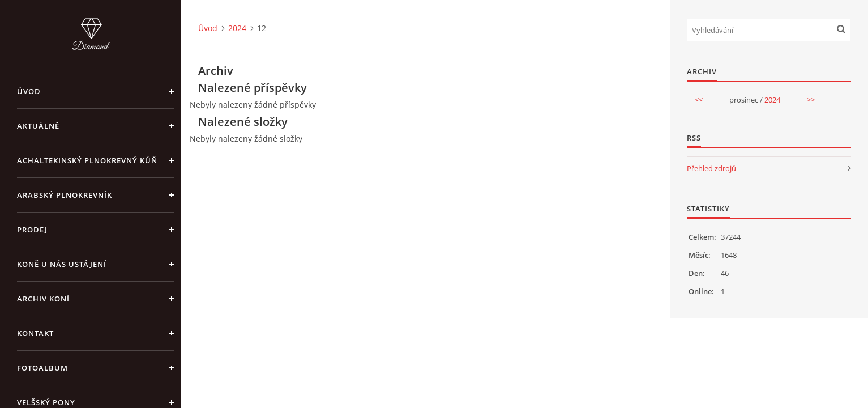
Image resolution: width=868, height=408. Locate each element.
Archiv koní (43, 299)
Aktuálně (38, 126)
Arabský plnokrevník (65, 195)
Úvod (29, 91)
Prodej (32, 229)
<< (699, 100)
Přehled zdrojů (711, 168)
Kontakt (35, 333)
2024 (237, 28)
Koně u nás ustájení (62, 264)
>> (811, 100)
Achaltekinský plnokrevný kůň (87, 160)
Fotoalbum (42, 368)
